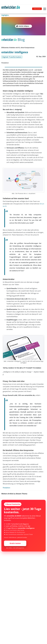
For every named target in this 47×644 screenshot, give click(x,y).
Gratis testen (37, 9)
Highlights (5, 15)
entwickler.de (11, 9)
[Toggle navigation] (11, 9)
